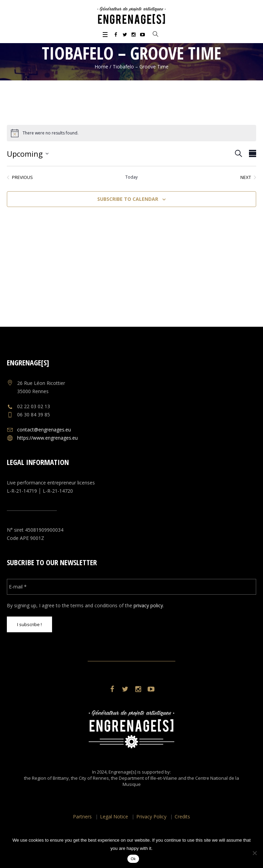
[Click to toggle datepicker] (28, 154)
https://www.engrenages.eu (47, 438)
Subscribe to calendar (128, 199)
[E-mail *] (131, 587)
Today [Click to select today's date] (131, 177)
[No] (254, 853)
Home (101, 67)
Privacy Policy (151, 817)
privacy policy (148, 605)
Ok (133, 859)
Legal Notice (114, 817)
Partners (82, 817)
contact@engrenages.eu (44, 430)
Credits (182, 817)
